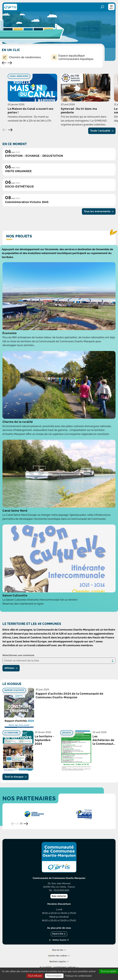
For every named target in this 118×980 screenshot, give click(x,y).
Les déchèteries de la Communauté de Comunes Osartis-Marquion (104, 766)
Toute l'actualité (102, 157)
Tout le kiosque (16, 803)
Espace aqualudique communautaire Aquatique (72, 57)
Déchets (67, 759)
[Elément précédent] (5, 156)
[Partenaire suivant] (26, 850)
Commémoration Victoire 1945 (27, 228)
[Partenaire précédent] (13, 850)
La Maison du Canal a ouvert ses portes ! (36, 139)
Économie (10, 359)
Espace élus (59, 960)
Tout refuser (35, 976)
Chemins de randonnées (21, 57)
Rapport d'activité (14, 717)
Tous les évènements (99, 238)
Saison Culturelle (15, 622)
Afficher (11, 694)
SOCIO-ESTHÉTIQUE (20, 213)
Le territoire (11, 759)
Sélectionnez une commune (18, 682)
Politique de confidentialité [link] (78, 976)
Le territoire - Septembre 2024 (44, 766)
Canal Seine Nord (19, 76)
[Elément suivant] (10, 156)
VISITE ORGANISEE (18, 197)
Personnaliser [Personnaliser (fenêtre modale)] (54, 976)
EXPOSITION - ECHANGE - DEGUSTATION (34, 182)
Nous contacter (59, 922)
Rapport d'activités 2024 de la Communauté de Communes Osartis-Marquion (70, 722)
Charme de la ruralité (18, 448)
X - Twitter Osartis (59, 966)
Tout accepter (108, 971)
